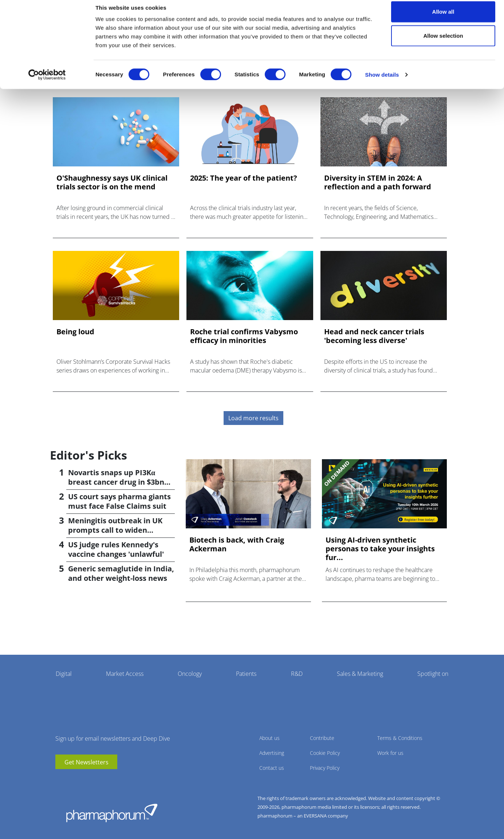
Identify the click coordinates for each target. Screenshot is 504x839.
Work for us (390, 753)
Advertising (272, 753)
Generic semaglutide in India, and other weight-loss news (121, 573)
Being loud (75, 332)
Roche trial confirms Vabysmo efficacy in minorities (244, 336)
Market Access (125, 674)
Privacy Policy (325, 768)
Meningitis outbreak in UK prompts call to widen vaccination (115, 530)
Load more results (253, 418)
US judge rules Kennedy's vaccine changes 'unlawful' (116, 549)
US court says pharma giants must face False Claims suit (119, 501)
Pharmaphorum (112, 813)
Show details (382, 82)
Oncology (190, 674)
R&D (297, 674)
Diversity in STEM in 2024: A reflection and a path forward (378, 182)
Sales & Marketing (360, 674)
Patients (246, 674)
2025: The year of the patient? (244, 178)
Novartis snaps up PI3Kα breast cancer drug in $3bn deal (116, 482)
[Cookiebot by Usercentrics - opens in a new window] (47, 82)
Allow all (443, 19)
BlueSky (83, 780)
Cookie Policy (325, 753)
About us (269, 738)
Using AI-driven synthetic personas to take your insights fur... (380, 549)
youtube (61, 780)
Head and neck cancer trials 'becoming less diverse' (374, 336)
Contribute (322, 738)
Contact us (272, 768)
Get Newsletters (86, 762)
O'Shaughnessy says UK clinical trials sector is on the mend (112, 182)
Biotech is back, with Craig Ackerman (237, 544)
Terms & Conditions (400, 738)
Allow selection (443, 43)
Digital (64, 674)
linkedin (72, 780)
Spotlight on (433, 674)
